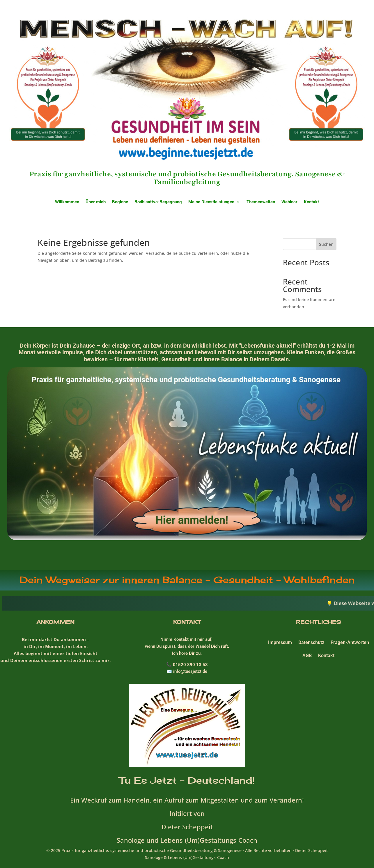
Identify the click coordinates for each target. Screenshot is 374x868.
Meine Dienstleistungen (211, 202)
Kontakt (311, 202)
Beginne (120, 202)
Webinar (289, 202)
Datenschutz (311, 642)
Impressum (280, 642)
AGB (307, 656)
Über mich (96, 202)
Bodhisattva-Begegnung (158, 202)
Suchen (326, 244)
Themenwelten (261, 202)
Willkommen (67, 202)
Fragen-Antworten (350, 642)
